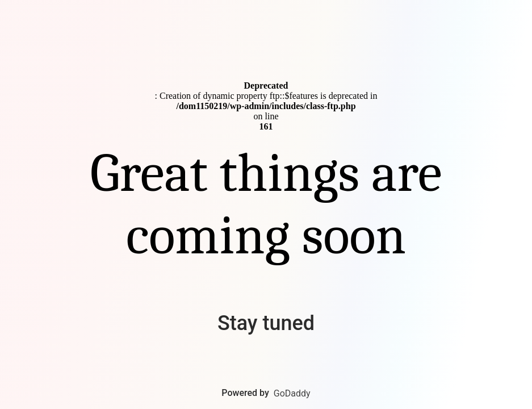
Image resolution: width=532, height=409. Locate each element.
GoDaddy (292, 393)
